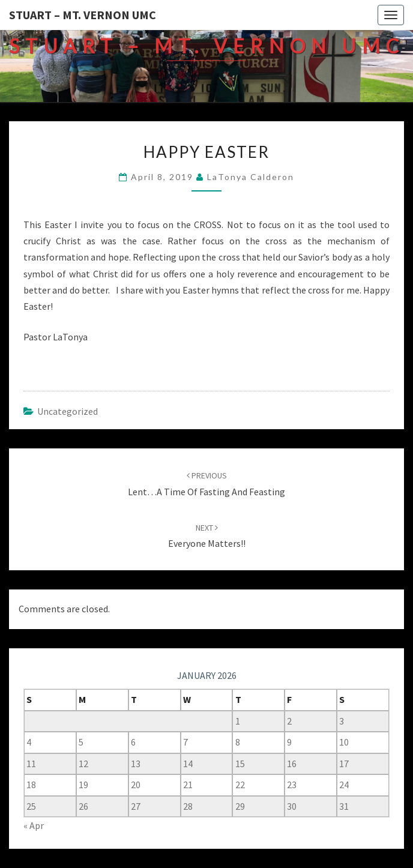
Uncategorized (68, 411)
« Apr (34, 825)
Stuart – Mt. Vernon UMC (83, 15)
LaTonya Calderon (251, 177)
